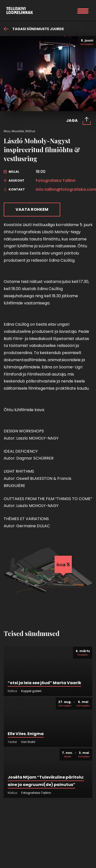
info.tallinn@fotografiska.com (66, 190)
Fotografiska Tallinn (56, 181)
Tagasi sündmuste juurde (34, 29)
